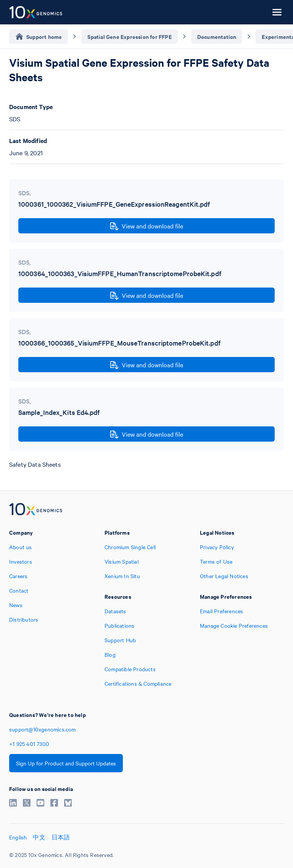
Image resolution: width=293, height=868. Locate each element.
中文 (39, 837)
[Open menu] (277, 12)
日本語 (61, 837)
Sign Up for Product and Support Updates (66, 763)
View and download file (147, 226)
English (18, 837)
